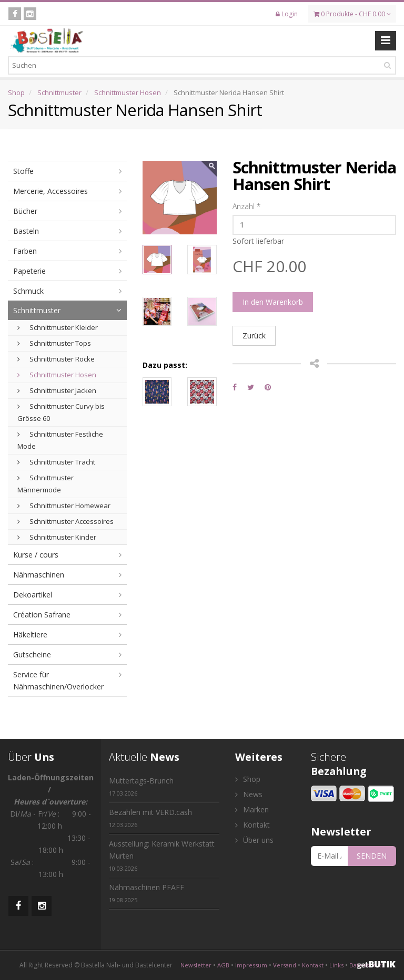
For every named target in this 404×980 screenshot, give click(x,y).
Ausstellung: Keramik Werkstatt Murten (162, 855)
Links (336, 965)
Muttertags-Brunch (141, 786)
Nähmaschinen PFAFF (147, 893)
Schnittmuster (59, 92)
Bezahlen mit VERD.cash (150, 818)
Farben (25, 251)
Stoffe (23, 171)
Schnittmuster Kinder (57, 537)
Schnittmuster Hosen (128, 92)
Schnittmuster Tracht (56, 462)
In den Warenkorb (273, 302)
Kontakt (252, 825)
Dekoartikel (33, 595)
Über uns (254, 840)
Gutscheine (32, 654)
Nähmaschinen (39, 575)
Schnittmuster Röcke (56, 359)
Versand (285, 965)
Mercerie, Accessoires (50, 191)
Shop (16, 92)
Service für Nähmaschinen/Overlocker (58, 680)
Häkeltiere (30, 635)
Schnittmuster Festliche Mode (60, 440)
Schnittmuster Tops (54, 343)
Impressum (251, 965)
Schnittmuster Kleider (58, 327)
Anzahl (246, 206)
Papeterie (29, 271)
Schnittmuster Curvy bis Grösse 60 (61, 412)
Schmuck (28, 291)
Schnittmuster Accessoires (65, 521)
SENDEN (372, 856)
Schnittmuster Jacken (57, 390)
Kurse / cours (36, 555)
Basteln (26, 231)
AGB (223, 965)
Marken (252, 809)
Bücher (25, 211)
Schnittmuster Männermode (46, 484)
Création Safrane (42, 615)
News (249, 794)
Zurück (254, 336)
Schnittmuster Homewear (64, 506)
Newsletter (196, 965)
